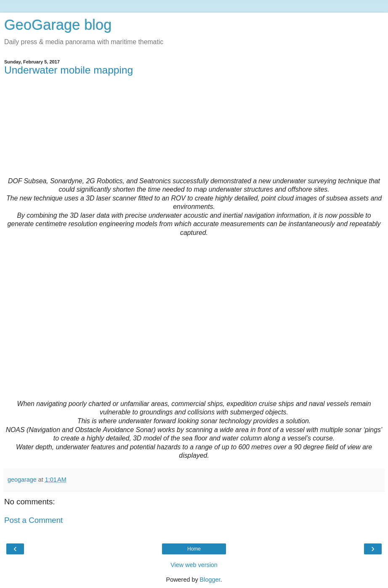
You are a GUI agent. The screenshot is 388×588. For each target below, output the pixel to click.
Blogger (210, 580)
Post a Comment (33, 520)
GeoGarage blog (58, 25)
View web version (194, 565)
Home (194, 549)
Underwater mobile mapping (69, 70)
